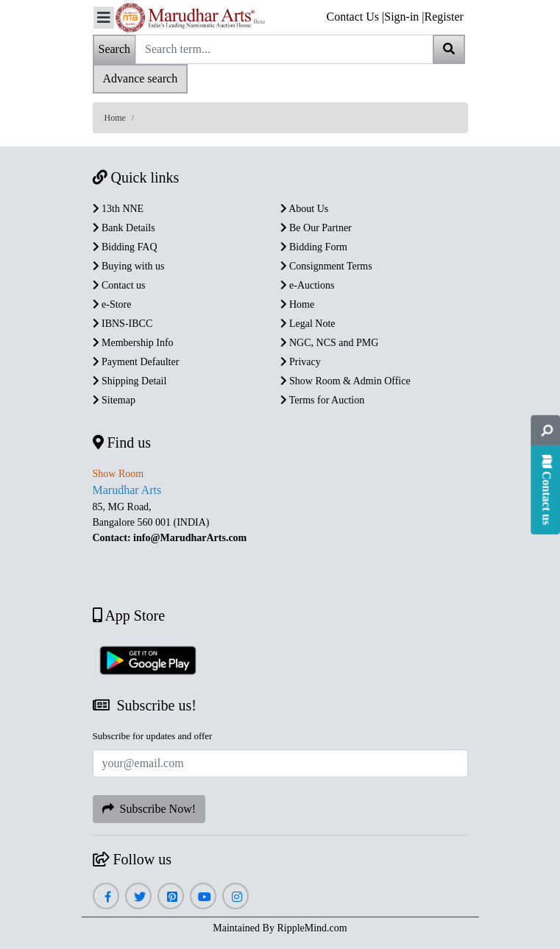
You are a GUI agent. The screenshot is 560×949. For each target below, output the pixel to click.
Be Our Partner (316, 228)
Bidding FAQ (125, 247)
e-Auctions (308, 285)
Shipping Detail (130, 381)
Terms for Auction (323, 400)
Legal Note (308, 324)
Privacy (301, 362)
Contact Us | (356, 17)
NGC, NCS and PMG (330, 343)
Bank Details (124, 228)
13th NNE (118, 209)
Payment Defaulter (136, 362)
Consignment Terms (326, 266)
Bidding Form (314, 247)
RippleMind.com (312, 928)
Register (444, 17)
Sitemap (114, 400)
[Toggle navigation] (104, 18)
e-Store (112, 304)
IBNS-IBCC (123, 324)
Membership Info (133, 343)
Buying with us (129, 266)
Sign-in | (404, 17)
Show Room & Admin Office (345, 381)
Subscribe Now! (149, 809)
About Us (305, 209)
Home (115, 118)
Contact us (119, 285)
